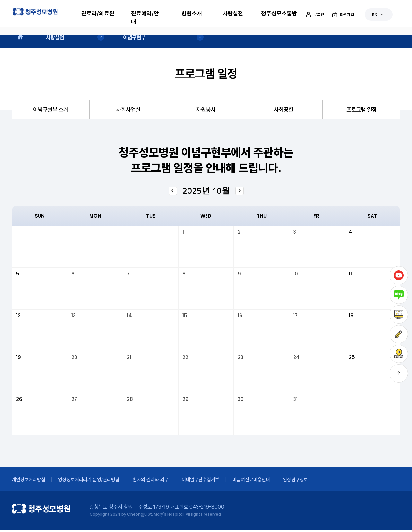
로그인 (314, 14)
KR (378, 14)
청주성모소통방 (279, 13)
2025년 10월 (206, 192)
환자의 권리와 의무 (162, 481)
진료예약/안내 (145, 18)
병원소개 (192, 13)
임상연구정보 (319, 481)
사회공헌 (284, 110)
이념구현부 (135, 37)
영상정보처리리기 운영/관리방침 (95, 481)
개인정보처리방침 (30, 481)
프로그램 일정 (362, 110)
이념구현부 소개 (51, 110)
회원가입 (342, 14)
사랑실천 (233, 13)
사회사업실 (128, 110)
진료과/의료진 (98, 13)
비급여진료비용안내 (271, 481)
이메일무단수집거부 (216, 481)
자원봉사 (206, 110)
